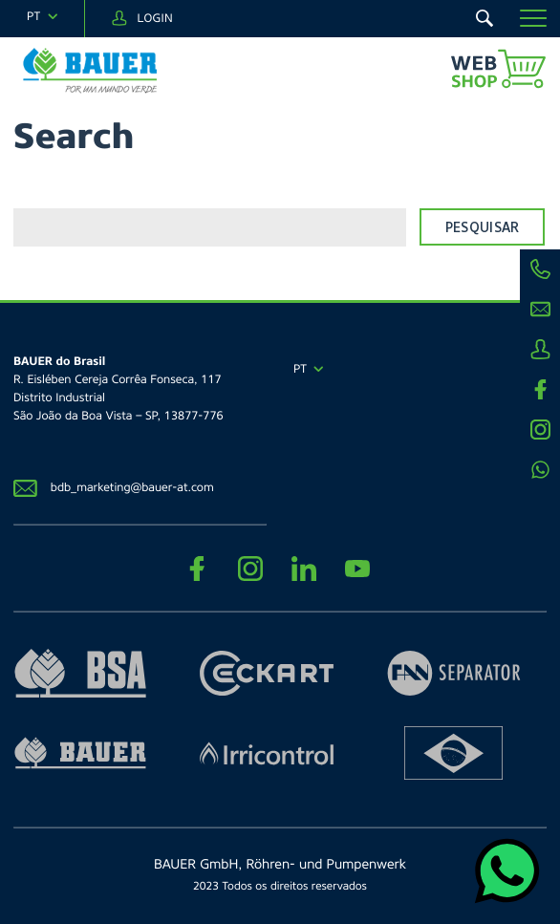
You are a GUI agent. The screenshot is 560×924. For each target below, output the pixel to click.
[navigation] (42, 17)
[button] (533, 18)
